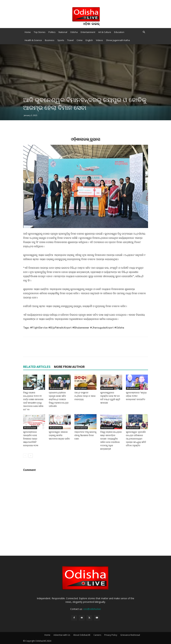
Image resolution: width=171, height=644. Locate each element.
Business (50, 40)
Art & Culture (105, 32)
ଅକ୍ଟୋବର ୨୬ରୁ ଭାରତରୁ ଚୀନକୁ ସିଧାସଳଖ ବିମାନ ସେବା (85, 435)
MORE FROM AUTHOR (69, 367)
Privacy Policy (111, 635)
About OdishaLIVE (82, 635)
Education (119, 32)
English (89, 40)
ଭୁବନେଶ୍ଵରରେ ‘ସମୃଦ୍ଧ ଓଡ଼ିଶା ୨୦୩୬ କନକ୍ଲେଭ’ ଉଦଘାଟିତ (136, 396)
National (63, 32)
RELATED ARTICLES (37, 367)
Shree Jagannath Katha (118, 40)
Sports (61, 40)
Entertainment (88, 32)
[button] (144, 32)
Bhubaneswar (56, 388)
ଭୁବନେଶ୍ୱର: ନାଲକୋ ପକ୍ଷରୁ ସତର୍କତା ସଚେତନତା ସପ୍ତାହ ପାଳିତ (59, 435)
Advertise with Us (62, 635)
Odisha (74, 32)
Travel (70, 40)
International (81, 428)
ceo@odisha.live (92, 609)
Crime (80, 40)
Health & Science (33, 40)
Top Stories (40, 32)
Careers (97, 635)
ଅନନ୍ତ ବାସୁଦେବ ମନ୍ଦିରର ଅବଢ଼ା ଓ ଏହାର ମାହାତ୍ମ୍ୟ (85, 396)
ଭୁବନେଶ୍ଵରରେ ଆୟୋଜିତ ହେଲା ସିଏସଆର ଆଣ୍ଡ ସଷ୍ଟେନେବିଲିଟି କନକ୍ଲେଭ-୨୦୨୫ (31, 439)
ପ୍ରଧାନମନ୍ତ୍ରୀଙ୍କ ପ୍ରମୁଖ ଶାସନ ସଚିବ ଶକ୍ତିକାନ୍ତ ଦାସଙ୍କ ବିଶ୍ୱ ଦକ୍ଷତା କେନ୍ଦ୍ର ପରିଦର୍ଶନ (59, 399)
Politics (52, 32)
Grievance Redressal (130, 635)
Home (28, 32)
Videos (99, 40)
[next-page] (31, 456)
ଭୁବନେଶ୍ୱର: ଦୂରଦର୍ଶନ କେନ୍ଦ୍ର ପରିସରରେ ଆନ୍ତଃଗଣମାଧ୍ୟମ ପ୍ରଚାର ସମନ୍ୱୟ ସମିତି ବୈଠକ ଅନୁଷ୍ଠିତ (136, 439)
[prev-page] (25, 456)
